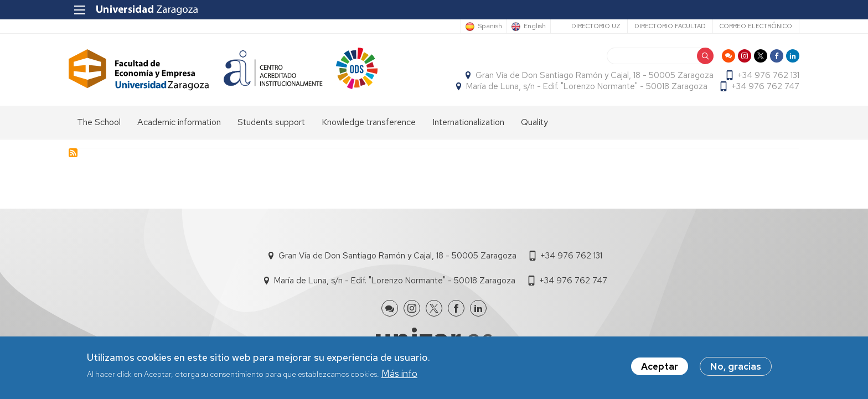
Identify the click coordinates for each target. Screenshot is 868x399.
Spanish (490, 27)
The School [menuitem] (99, 122)
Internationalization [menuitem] (468, 122)
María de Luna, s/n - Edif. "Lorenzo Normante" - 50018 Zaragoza (587, 86)
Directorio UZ (596, 26)
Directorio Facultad (670, 26)
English (535, 27)
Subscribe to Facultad (73, 153)
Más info (399, 376)
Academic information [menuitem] (179, 122)
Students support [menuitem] (271, 122)
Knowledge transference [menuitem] (369, 122)
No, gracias (736, 369)
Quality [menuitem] (534, 122)
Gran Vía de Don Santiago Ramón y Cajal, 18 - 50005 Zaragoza (595, 75)
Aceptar (660, 369)
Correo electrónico (756, 26)
